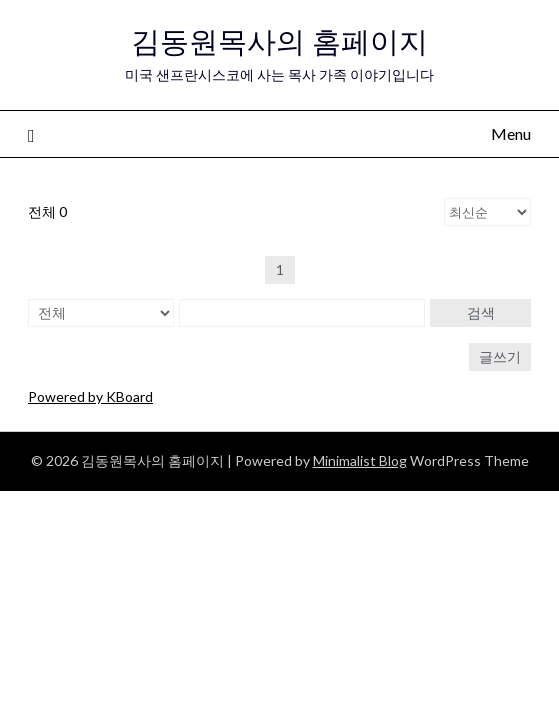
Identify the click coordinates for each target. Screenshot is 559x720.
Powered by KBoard (90, 396)
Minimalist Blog (360, 460)
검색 (481, 312)
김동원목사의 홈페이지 (279, 41)
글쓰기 (500, 356)
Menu (511, 133)
